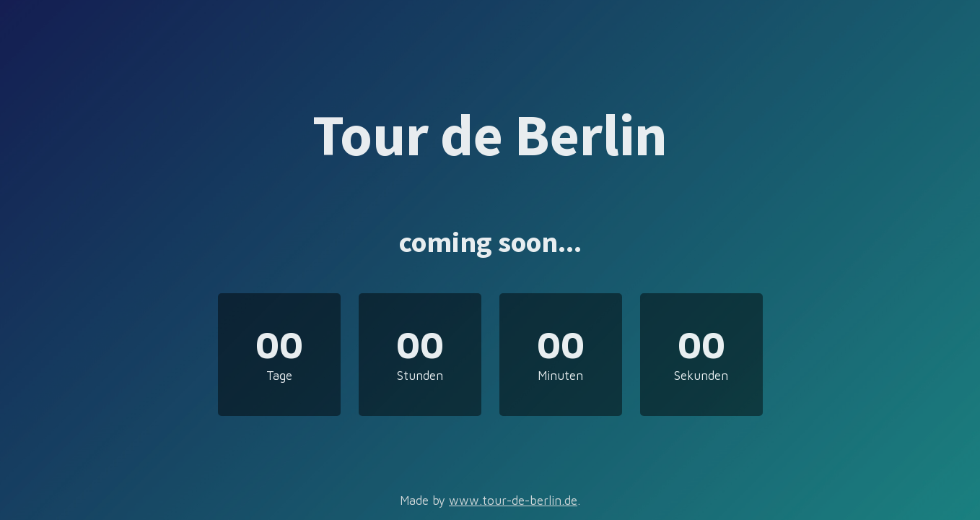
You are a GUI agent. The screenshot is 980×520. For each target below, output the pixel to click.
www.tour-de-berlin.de (513, 500)
